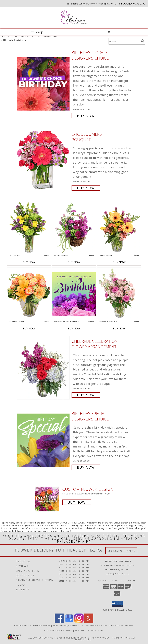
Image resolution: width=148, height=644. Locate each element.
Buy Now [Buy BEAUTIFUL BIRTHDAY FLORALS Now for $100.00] (74, 328)
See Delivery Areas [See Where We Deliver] (121, 551)
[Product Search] (124, 41)
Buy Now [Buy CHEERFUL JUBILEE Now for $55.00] (29, 262)
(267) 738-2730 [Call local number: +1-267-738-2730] (137, 4)
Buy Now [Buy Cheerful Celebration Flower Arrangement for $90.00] (86, 395)
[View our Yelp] (89, 622)
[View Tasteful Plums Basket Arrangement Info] (74, 228)
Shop (37, 32)
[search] (143, 41)
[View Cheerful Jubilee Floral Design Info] (29, 228)
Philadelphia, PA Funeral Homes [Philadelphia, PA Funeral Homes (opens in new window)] (32, 625)
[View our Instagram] (79, 622)
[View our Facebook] (59, 622)
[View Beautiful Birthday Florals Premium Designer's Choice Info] (74, 294)
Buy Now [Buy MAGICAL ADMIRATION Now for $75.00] (119, 328)
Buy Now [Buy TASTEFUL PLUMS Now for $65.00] (74, 262)
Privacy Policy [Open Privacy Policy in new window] (101, 638)
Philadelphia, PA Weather (58, 630)
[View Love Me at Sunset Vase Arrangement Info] (29, 294)
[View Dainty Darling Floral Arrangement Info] (119, 228)
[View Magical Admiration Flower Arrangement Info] (119, 294)
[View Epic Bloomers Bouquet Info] (43, 161)
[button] (117, 604)
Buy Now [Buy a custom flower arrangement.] (77, 502)
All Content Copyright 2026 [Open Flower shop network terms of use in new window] (45, 638)
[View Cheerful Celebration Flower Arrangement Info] (43, 368)
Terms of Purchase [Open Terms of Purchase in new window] (124, 638)
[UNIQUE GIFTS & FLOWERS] (74, 24)
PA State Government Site (89, 630)
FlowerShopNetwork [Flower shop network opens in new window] (76, 638)
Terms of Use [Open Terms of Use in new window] (83, 640)
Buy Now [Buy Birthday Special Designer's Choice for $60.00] (86, 467)
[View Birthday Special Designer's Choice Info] (43, 440)
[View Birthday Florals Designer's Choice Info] (43, 84)
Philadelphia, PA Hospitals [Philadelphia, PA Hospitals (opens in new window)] (68, 625)
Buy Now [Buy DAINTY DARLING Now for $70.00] (119, 262)
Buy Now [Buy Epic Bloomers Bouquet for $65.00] (86, 188)
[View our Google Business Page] (69, 622)
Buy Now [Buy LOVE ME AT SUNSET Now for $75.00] (29, 328)
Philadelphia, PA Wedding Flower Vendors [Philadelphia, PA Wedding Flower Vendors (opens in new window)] (110, 625)
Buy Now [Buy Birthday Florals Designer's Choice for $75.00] (86, 116)
